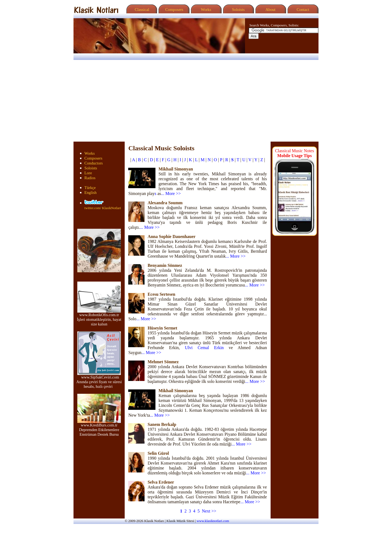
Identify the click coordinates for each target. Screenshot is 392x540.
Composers (173, 10)
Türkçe (90, 188)
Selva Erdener (161, 482)
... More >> (171, 193)
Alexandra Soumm (165, 203)
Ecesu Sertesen (161, 294)
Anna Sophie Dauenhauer (171, 237)
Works (205, 10)
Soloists (238, 10)
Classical (141, 10)
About (270, 10)
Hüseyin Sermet (162, 328)
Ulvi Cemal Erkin (204, 348)
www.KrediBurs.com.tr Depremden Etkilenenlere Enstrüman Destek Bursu (99, 428)
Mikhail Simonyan (176, 169)
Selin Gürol (158, 453)
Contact (302, 10)
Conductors (94, 163)
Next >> (209, 511)
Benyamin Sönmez (165, 265)
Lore (88, 173)
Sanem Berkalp (162, 424)
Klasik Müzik (176, 521)
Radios (90, 178)
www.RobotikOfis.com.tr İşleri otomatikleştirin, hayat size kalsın (99, 318)
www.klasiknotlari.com (213, 521)
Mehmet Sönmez (163, 362)
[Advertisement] (196, 101)
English (91, 193)
